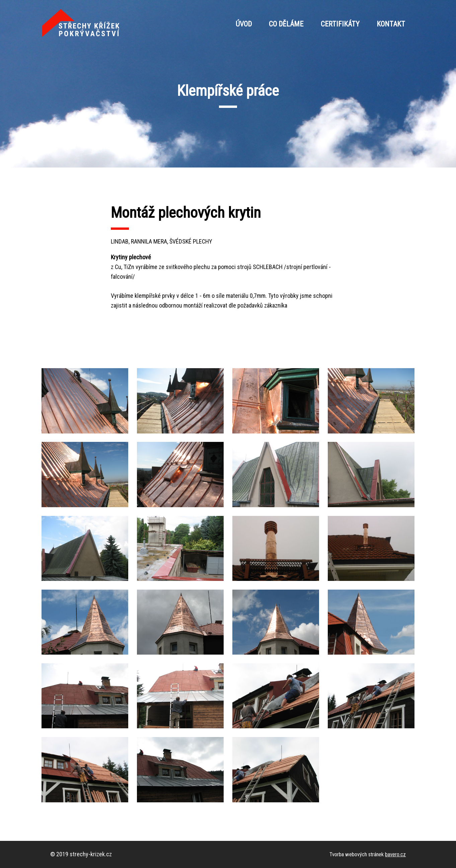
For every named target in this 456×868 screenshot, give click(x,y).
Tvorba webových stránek (368, 854)
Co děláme (286, 24)
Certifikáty (340, 24)
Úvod (244, 24)
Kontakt (391, 24)
